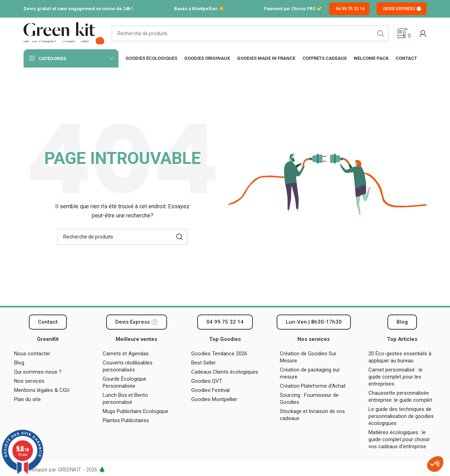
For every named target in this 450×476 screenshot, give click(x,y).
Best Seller (204, 363)
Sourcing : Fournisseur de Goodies (309, 399)
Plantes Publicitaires (126, 420)
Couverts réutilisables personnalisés (128, 366)
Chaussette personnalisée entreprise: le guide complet (401, 396)
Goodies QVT (207, 381)
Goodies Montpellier (214, 399)
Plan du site (27, 399)
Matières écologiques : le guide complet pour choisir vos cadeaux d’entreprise (399, 439)
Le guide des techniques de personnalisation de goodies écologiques (401, 416)
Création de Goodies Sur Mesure (308, 357)
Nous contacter (32, 354)
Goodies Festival (210, 390)
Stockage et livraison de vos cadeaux (312, 415)
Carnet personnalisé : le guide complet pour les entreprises (396, 377)
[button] (314, 322)
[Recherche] (250, 33)
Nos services (29, 381)
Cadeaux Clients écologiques (225, 372)
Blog (19, 363)
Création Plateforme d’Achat (313, 386)
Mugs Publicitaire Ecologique (136, 411)
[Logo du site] (64, 33)
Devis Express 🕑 (402, 9)
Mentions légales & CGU (42, 390)
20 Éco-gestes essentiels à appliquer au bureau (400, 357)
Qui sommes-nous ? (38, 372)
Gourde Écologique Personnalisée (124, 382)
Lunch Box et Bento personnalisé (125, 399)
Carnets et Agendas (126, 354)
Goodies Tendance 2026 (219, 354)
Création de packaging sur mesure (310, 373)
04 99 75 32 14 (350, 9)
